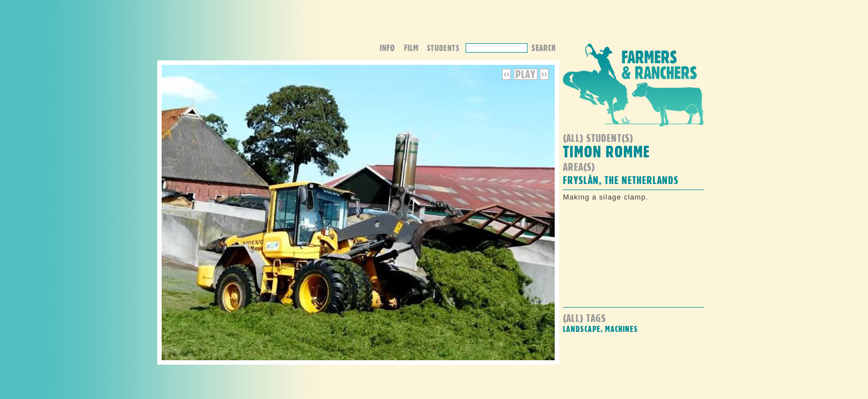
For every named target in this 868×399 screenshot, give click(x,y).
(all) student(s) (598, 138)
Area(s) (579, 167)
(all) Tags (585, 318)
